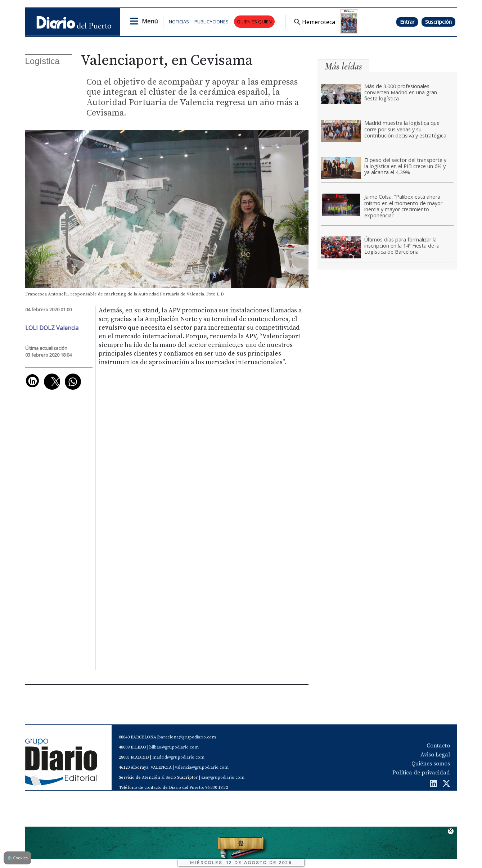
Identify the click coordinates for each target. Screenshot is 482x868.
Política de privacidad (421, 773)
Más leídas (343, 66)
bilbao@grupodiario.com (174, 747)
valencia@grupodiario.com (202, 767)
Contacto (438, 746)
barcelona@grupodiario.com (187, 737)
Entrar (407, 22)
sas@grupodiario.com (223, 777)
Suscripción (438, 22)
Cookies (17, 858)
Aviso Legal (435, 755)
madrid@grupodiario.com (178, 757)
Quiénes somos (431, 764)
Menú (150, 21)
